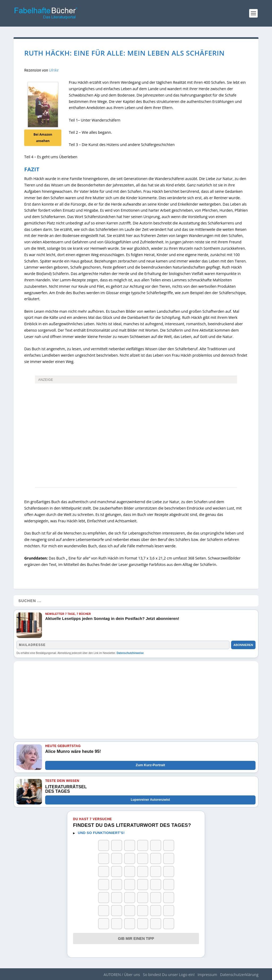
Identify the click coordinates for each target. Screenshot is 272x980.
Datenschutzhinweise (130, 653)
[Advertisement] (136, 426)
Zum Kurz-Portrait (150, 765)
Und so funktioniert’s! (101, 833)
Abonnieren (243, 645)
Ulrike (54, 70)
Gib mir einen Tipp (136, 939)
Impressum (207, 975)
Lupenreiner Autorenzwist (150, 800)
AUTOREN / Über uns (122, 975)
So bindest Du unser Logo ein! (169, 975)
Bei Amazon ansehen (43, 138)
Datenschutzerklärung (239, 975)
